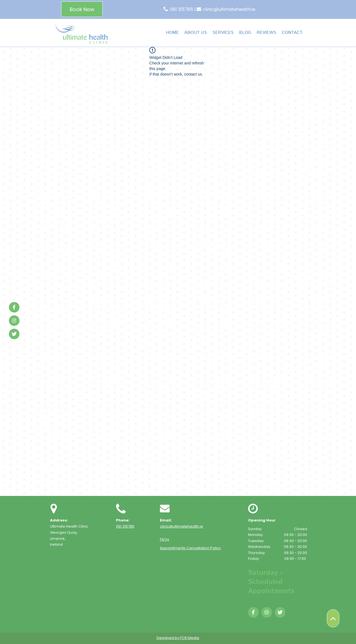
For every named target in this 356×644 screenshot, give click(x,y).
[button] (223, 33)
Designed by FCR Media (178, 638)
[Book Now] (82, 9)
